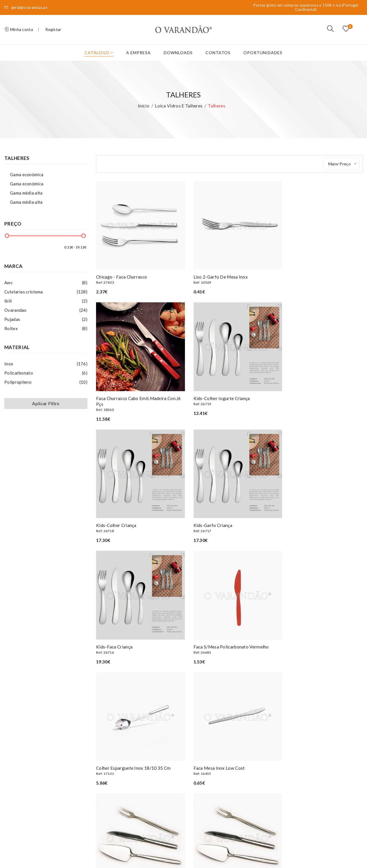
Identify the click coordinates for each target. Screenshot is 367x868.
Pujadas (46, 326)
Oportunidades (263, 60)
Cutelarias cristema (46, 299)
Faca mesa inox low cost (138, 634)
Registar (53, 33)
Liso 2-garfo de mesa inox (229, 281)
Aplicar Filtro (46, 411)
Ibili (46, 308)
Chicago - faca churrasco (138, 281)
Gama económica (27, 182)
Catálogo (99, 60)
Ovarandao (46, 317)
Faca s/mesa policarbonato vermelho (229, 519)
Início (144, 113)
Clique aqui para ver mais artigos (229, 666)
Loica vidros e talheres (179, 113)
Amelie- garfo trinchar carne (321, 634)
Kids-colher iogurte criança (138, 403)
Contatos (218, 60)
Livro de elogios (111, 788)
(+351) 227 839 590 (35, 739)
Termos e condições (115, 762)
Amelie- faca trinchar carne (229, 634)
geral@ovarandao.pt (26, 8)
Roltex (46, 336)
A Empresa (138, 60)
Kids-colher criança (229, 403)
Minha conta (19, 33)
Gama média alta (26, 200)
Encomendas (169, 754)
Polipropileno (46, 389)
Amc (46, 290)
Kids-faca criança (138, 519)
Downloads (178, 60)
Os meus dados (172, 745)
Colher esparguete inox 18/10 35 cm (321, 519)
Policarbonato (46, 380)
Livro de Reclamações (116, 779)
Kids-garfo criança (321, 403)
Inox (46, 371)
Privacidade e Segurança (119, 771)
